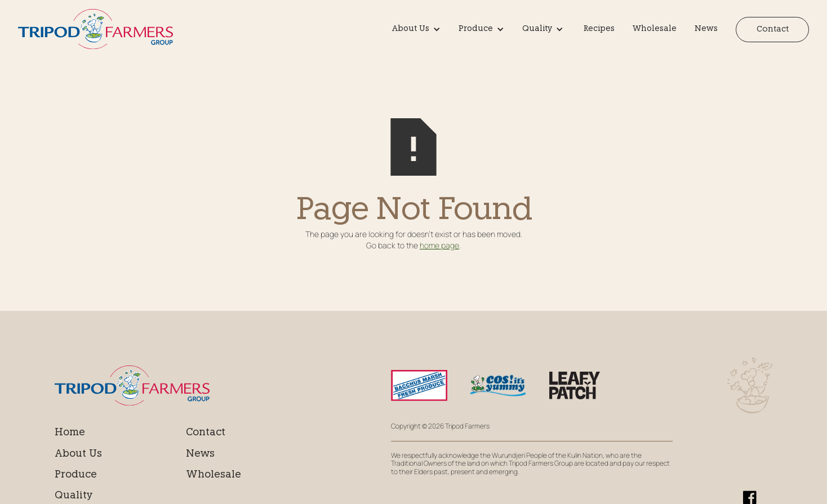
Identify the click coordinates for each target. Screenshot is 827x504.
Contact (773, 30)
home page (439, 245)
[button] (419, 29)
